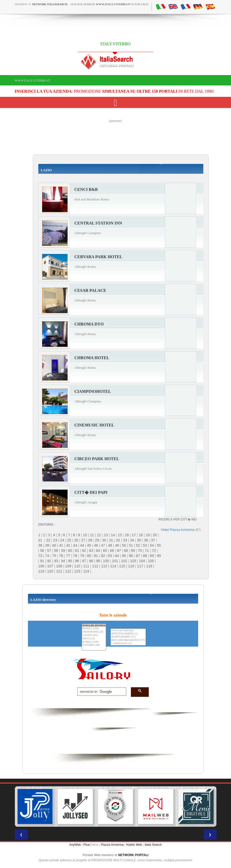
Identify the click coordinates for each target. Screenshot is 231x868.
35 (139, 540)
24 (62, 540)
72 (154, 551)
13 (106, 535)
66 (112, 551)
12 (99, 535)
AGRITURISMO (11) (128, 637)
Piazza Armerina (112, 845)
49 (117, 545)
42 (68, 545)
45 (89, 545)
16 (127, 535)
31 (111, 540)
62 (84, 551)
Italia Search (153, 845)
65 (105, 551)
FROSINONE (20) (94, 632)
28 (90, 540)
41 (61, 545)
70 (140, 551)
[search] (100, 692)
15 (120, 535)
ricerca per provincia (94, 625)
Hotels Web (134, 845)
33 (125, 540)
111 (86, 566)
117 (140, 566)
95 (70, 561)
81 (96, 556)
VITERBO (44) (94, 645)
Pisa (86, 845)
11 (92, 535)
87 (138, 556)
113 (104, 566)
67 (119, 551)
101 (115, 561)
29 (97, 540)
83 (110, 556)
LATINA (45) (94, 635)
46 (96, 545)
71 (147, 551)
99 (98, 561)
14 (113, 535)
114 (113, 566)
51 (131, 545)
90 (159, 556)
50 (124, 545)
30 (104, 540)
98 (91, 561)
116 (131, 566)
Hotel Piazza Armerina (178, 530)
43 (75, 545)
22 (48, 540)
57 (49, 551)
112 (95, 566)
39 (47, 545)
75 (54, 556)
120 (50, 571)
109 (68, 566)
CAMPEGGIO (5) (128, 644)
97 (84, 561)
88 (145, 556)
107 (50, 566)
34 (132, 540)
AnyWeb (75, 845)
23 (55, 540)
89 (152, 556)
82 (103, 556)
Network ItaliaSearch (50, 4)
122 (68, 571)
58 (56, 551)
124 (86, 571)
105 (151, 561)
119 (41, 571)
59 (63, 551)
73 (40, 556)
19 (148, 535)
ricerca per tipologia (128, 630)
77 (68, 556)
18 (141, 535)
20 (155, 535)
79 (82, 556)
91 (42, 561)
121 (59, 571)
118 (149, 566)
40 (54, 545)
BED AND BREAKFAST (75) (128, 640)
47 (103, 545)
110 (77, 566)
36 (146, 540)
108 (59, 566)
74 (47, 556)
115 (122, 566)
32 (118, 540)
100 (106, 561)
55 (159, 545)
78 (75, 556)
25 (69, 540)
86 (131, 556)
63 (91, 551)
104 (142, 561)
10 (85, 535)
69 (133, 551)
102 (124, 561)
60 (70, 551)
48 (110, 545)
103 (133, 561)
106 (41, 566)
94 (63, 561)
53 (145, 545)
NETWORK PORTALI (133, 855)
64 (98, 551)
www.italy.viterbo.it (32, 81)
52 (138, 545)
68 (126, 551)
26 (76, 540)
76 (61, 556)
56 (42, 551)
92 (49, 561)
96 (77, 561)
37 (153, 540)
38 (40, 545)
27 (83, 540)
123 (77, 571)
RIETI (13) (94, 639)
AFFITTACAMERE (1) (128, 634)
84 (117, 556)
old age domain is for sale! (110, 4)
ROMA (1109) (94, 629)
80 (89, 556)
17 (134, 535)
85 (124, 556)
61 (77, 551)
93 (56, 561)
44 (82, 545)
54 (152, 545)
